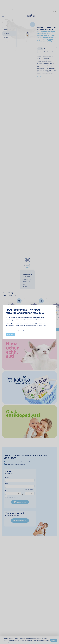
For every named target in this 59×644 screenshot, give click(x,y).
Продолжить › (11, 334)
